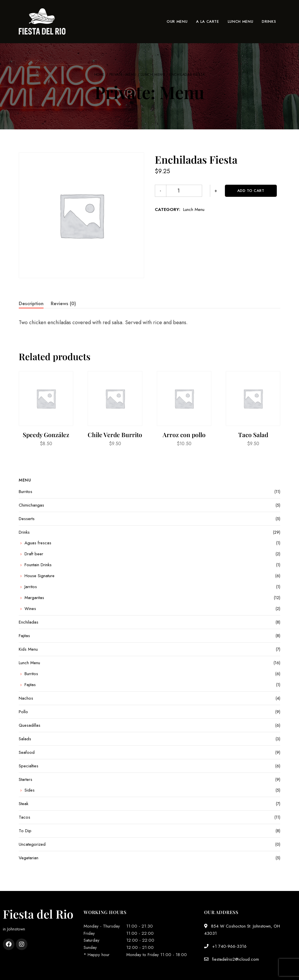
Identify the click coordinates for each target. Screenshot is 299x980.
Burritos (26, 492)
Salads (25, 739)
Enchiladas (29, 622)
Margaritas (34, 598)
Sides (30, 790)
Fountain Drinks (38, 565)
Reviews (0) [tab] (63, 304)
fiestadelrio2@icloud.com (232, 959)
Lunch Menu (153, 75)
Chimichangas (31, 505)
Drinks (24, 532)
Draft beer (34, 554)
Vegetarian (29, 858)
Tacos (25, 817)
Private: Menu (123, 75)
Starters (26, 779)
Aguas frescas (38, 543)
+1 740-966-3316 (225, 946)
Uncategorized (32, 844)
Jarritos (31, 587)
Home (99, 75)
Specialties (29, 766)
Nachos (26, 698)
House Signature (40, 576)
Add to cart (227, 191)
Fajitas (24, 636)
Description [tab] (31, 304)
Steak (23, 804)
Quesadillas (30, 725)
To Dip (25, 831)
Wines (30, 609)
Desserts (27, 519)
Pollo (23, 712)
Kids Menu (28, 649)
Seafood (27, 752)
